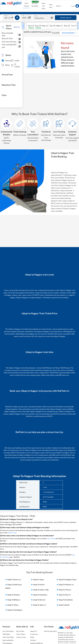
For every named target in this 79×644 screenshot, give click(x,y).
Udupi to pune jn (65, 595)
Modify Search (66, 18)
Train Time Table (8, 637)
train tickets (51, 539)
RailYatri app (12, 533)
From (6, 15)
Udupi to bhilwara (14, 600)
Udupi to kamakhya (40, 595)
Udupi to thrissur (65, 590)
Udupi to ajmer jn (39, 605)
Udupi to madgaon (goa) (67, 580)
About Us (33, 631)
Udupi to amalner (14, 595)
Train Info (51, 6)
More (59, 6)
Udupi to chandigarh (15, 610)
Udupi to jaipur (38, 580)
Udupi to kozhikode (66, 600)
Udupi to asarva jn (14, 580)
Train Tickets (26, 5)
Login (75, 6)
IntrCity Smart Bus (50, 631)
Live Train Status (8, 631)
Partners (33, 640)
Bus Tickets (20, 631)
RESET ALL (17, 27)
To (23, 15)
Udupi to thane (13, 605)
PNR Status (6, 634)
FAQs (32, 637)
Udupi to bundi (64, 605)
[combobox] (8, 18)
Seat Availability (8, 640)
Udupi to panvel (39, 585)
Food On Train (43, 6)
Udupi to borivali (39, 600)
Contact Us (34, 634)
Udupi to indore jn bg (41, 590)
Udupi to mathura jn (66, 585)
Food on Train (21, 637)
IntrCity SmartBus (35, 5)
